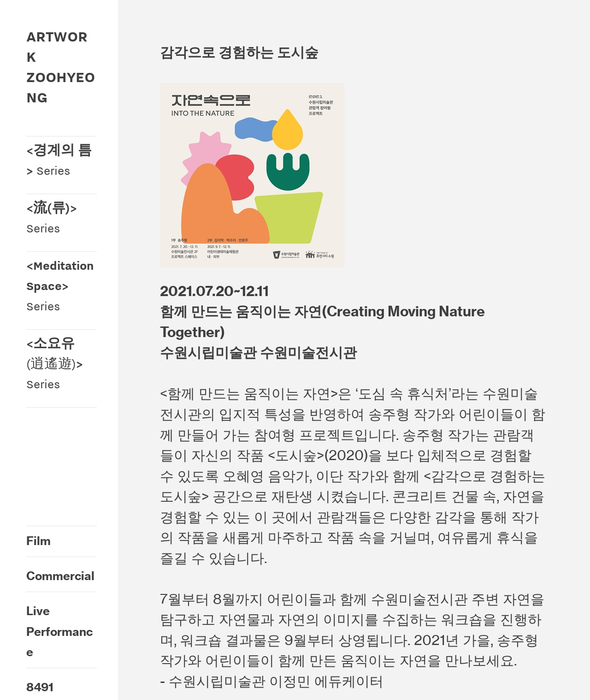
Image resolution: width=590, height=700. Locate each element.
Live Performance (59, 632)
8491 (40, 687)
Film (38, 541)
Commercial (60, 576)
